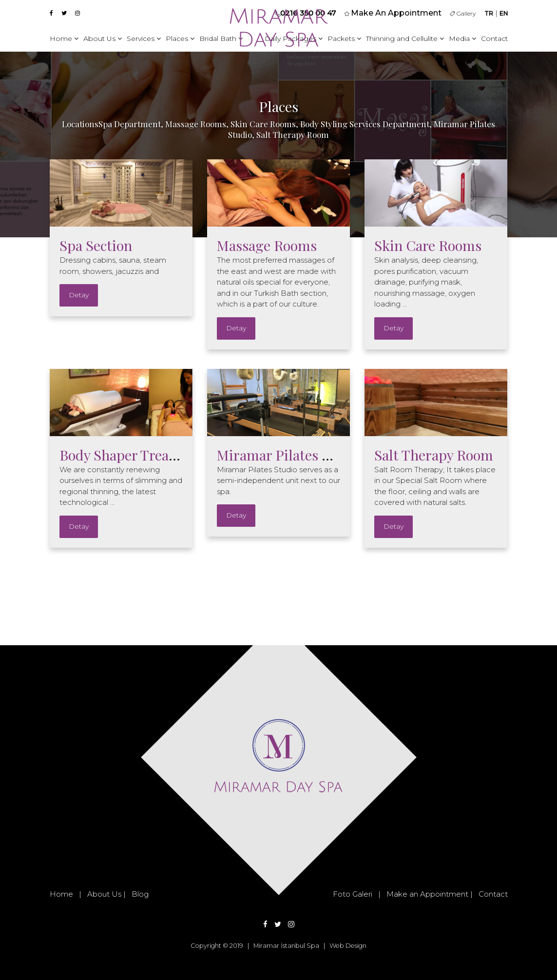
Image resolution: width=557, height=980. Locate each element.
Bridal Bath (221, 38)
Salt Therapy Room (434, 455)
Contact (494, 38)
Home (64, 38)
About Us (103, 38)
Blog (140, 894)
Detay (79, 295)
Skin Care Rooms (428, 245)
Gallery (463, 13)
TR (489, 13)
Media (462, 38)
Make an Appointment (427, 894)
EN (504, 13)
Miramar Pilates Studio (290, 455)
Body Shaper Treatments (136, 455)
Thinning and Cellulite (405, 38)
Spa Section (96, 245)
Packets (344, 38)
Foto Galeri (353, 894)
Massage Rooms (267, 245)
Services (144, 38)
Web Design (348, 946)
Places (180, 38)
